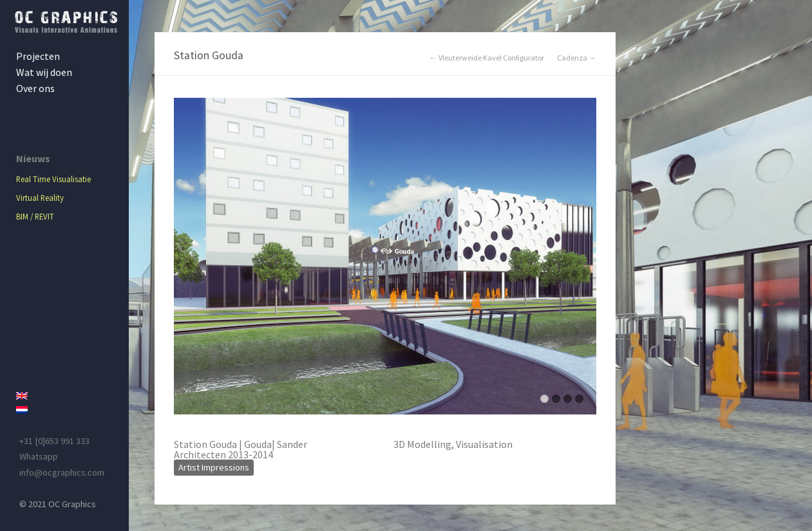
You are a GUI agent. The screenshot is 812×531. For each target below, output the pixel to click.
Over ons (35, 88)
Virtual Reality (40, 198)
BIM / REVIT (35, 216)
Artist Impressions (214, 467)
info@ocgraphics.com (62, 472)
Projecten (38, 56)
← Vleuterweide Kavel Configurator (487, 58)
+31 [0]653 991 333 (54, 441)
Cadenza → (577, 58)
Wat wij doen (44, 72)
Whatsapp (39, 456)
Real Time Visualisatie (53, 179)
